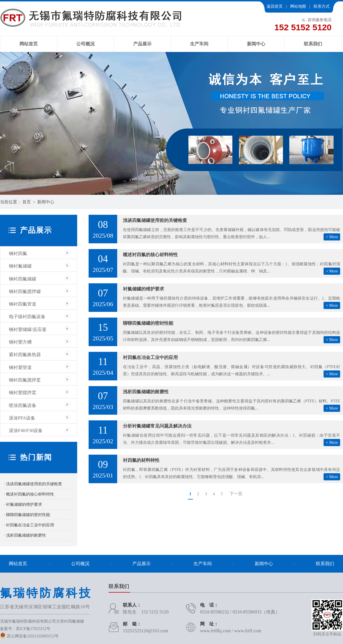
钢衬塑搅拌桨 (23, 393)
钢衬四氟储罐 (23, 279)
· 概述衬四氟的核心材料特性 (29, 494)
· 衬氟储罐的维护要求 (23, 504)
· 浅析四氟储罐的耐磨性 (25, 535)
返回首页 (275, 6)
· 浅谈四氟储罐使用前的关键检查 (33, 484)
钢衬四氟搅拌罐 (25, 291)
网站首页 (29, 44)
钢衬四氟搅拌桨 (25, 380)
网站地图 (298, 6)
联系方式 (322, 6)
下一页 (236, 494)
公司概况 (85, 44)
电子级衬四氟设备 (27, 317)
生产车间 (199, 44)
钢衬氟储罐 (20, 266)
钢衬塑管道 (20, 367)
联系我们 (313, 44)
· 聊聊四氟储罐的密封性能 (27, 515)
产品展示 (142, 44)
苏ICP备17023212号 (33, 629)
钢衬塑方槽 (20, 342)
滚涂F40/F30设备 (26, 431)
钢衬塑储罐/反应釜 (28, 329)
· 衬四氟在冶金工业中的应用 (29, 525)
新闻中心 (256, 44)
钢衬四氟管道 (23, 304)
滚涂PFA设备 (22, 418)
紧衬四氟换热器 (25, 355)
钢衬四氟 (18, 253)
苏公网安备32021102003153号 (29, 636)
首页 (27, 202)
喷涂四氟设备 (23, 405)
